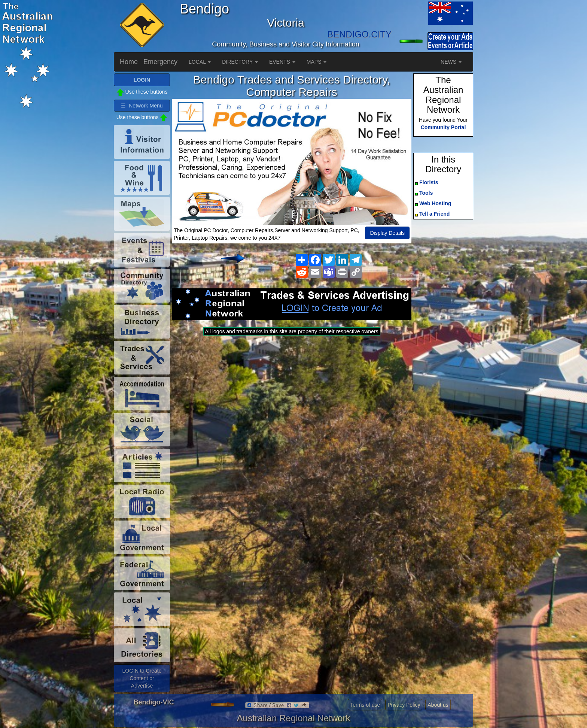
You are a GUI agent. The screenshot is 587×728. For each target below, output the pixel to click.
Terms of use (365, 705)
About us (438, 705)
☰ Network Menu (142, 106)
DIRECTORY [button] (240, 62)
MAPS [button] (317, 62)
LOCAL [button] (200, 62)
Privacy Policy (404, 705)
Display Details (387, 233)
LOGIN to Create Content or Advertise (142, 678)
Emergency (160, 62)
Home (129, 62)
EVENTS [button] (282, 62)
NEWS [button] (451, 62)
